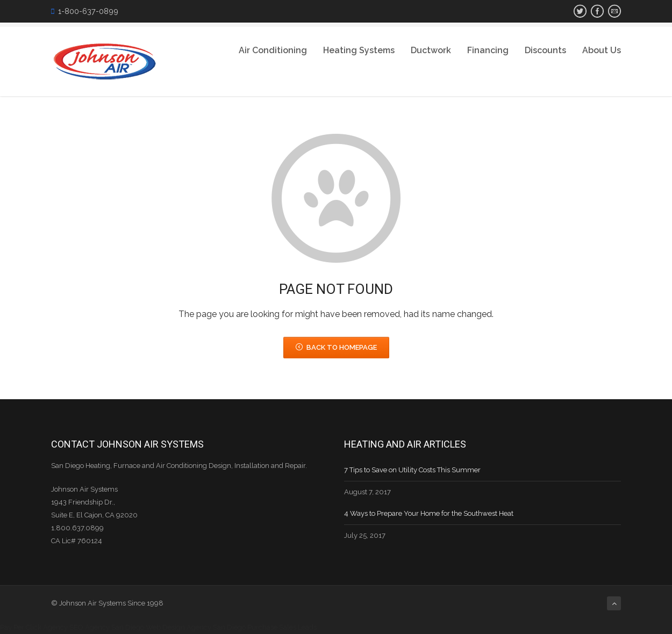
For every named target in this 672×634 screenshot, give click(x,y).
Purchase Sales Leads (282, 627)
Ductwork (431, 50)
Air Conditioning (273, 50)
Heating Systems (359, 50)
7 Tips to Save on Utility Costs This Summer (412, 470)
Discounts (545, 50)
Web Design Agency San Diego (196, 627)
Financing (488, 50)
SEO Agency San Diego (107, 627)
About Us (602, 50)
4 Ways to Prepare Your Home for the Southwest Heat (429, 513)
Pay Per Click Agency (34, 627)
